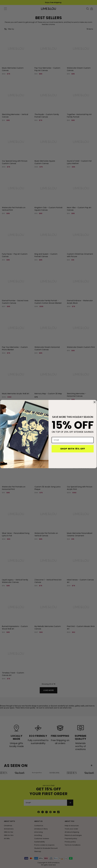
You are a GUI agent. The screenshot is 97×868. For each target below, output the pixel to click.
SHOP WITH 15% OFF (73, 449)
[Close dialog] (95, 402)
